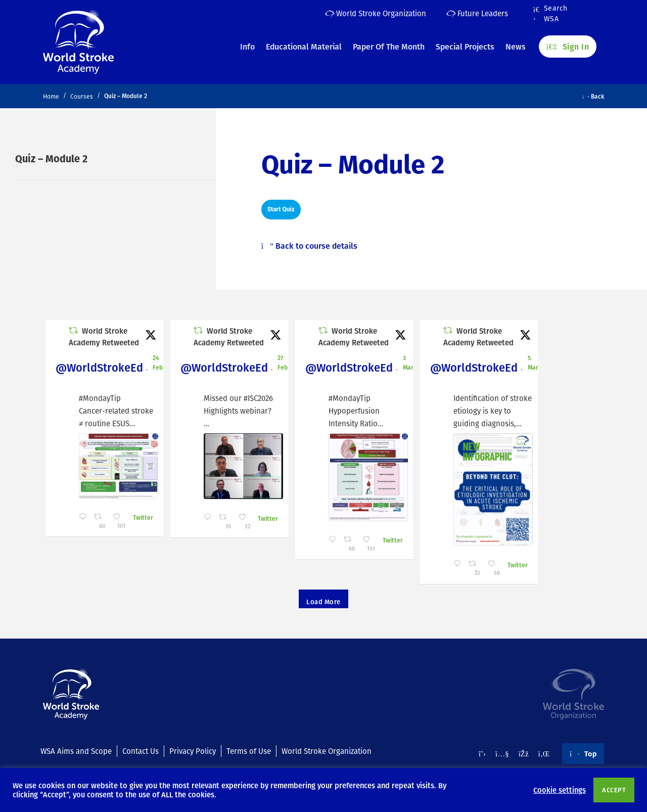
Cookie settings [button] (560, 790)
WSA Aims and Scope (76, 751)
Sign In (568, 46)
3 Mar (408, 362)
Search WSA (550, 14)
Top (583, 753)
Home (51, 96)
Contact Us (141, 751)
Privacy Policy (193, 751)
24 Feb (158, 362)
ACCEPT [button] (614, 790)
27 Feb (283, 362)
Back (594, 96)
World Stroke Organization (376, 13)
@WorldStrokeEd (99, 367)
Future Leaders (477, 13)
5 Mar (533, 362)
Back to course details (310, 246)
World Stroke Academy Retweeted (104, 336)
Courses (82, 96)
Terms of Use (249, 751)
